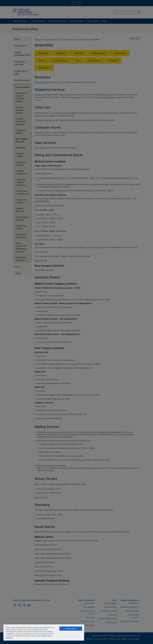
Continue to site (71, 629)
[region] (44, 632)
